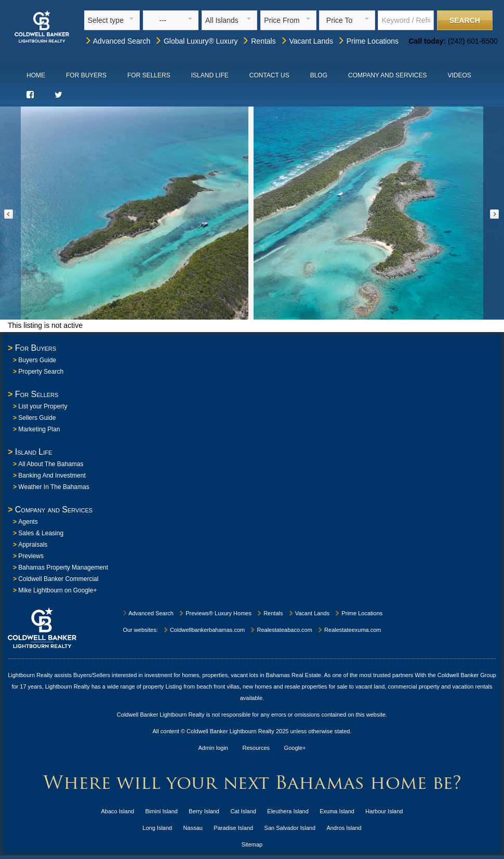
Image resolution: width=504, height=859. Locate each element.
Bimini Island (162, 811)
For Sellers (149, 75)
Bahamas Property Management (63, 567)
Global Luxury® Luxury (196, 41)
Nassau (193, 828)
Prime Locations (368, 41)
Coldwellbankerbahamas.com (204, 630)
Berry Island (204, 811)
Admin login (213, 748)
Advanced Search (117, 41)
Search (465, 20)
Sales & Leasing (41, 533)
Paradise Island (233, 828)
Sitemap (252, 844)
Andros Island (344, 828)
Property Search (41, 372)
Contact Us (269, 75)
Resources (256, 748)
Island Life (210, 75)
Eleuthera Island (288, 811)
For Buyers (86, 75)
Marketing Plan (39, 429)
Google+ (295, 748)
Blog (319, 75)
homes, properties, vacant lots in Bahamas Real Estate (251, 675)
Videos (459, 75)
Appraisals (33, 545)
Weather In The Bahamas (54, 487)
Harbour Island (384, 811)
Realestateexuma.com (349, 630)
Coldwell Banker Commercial (58, 579)
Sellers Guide (37, 418)
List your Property (43, 406)
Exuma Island (337, 811)
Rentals (258, 41)
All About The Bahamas (51, 464)
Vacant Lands (307, 41)
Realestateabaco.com (281, 630)
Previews (31, 556)
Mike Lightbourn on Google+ (57, 590)
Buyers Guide (37, 360)
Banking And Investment (52, 475)
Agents (28, 522)
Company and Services (387, 75)
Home (36, 75)
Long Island (157, 828)
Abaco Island (118, 811)
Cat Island (243, 811)
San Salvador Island (290, 828)
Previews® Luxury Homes (215, 613)
